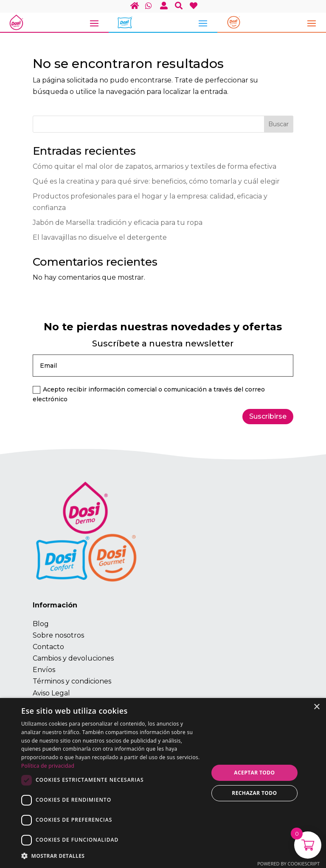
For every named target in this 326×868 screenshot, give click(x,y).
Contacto (48, 647)
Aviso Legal (51, 693)
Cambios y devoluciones (73, 658)
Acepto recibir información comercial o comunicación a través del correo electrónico (149, 394)
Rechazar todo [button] (254, 793)
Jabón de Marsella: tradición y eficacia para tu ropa (118, 223)
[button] (112, 856)
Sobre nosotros (58, 635)
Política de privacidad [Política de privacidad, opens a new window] (48, 766)
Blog (41, 624)
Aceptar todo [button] (254, 773)
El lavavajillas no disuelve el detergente (100, 237)
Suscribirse (268, 416)
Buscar (278, 124)
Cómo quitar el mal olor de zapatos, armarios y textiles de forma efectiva (155, 166)
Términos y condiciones (72, 681)
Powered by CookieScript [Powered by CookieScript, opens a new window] (288, 864)
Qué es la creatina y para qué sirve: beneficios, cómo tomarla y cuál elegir (156, 181)
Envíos (44, 670)
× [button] (316, 707)
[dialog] (163, 783)
